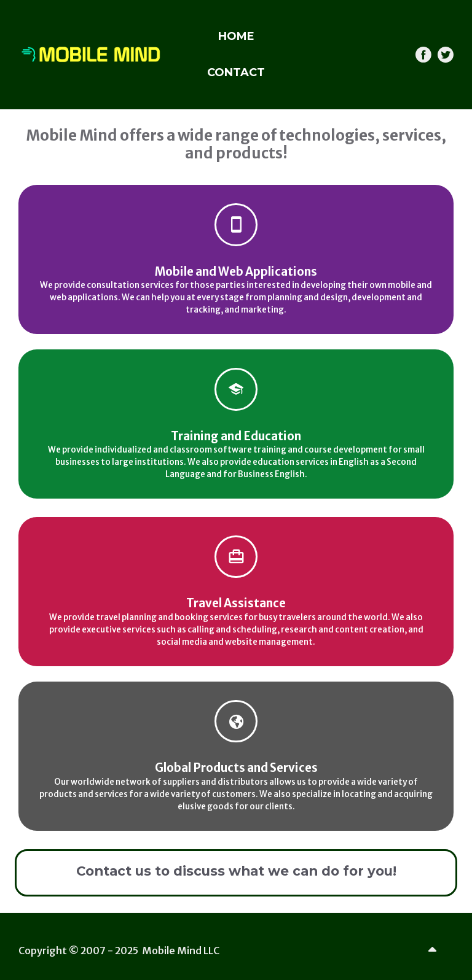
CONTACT (236, 72)
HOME (236, 36)
